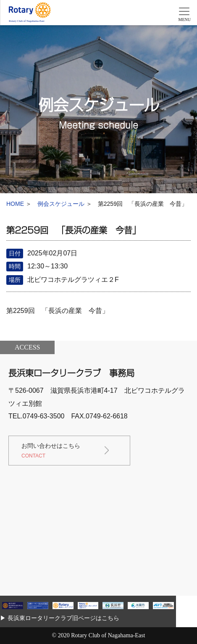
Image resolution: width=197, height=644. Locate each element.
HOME (15, 204)
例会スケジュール (61, 204)
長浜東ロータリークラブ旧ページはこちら (63, 618)
